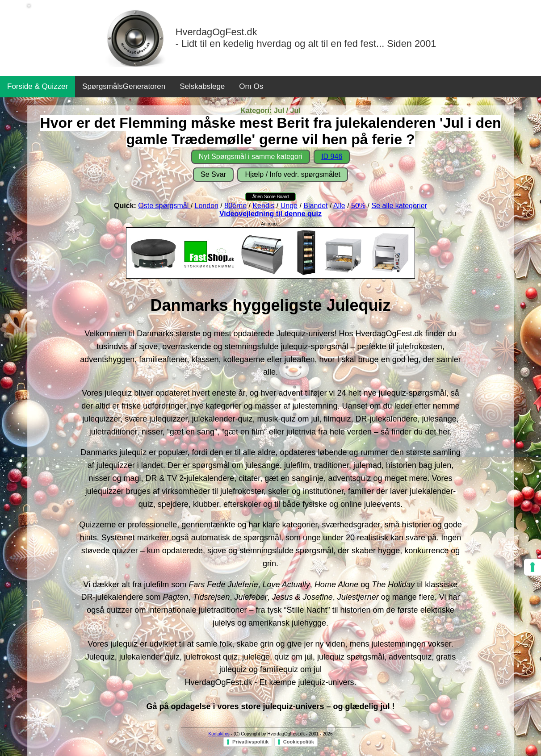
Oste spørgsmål (164, 206)
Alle (339, 206)
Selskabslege (202, 86)
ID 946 (332, 157)
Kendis (263, 206)
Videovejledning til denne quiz (270, 214)
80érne (235, 206)
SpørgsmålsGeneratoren (124, 86)
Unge (289, 206)
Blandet (315, 206)
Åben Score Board (271, 197)
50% (358, 206)
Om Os (251, 86)
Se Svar (213, 174)
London (207, 206)
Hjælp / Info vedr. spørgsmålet (292, 174)
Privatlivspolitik (250, 742)
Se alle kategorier (399, 206)
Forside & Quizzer (38, 86)
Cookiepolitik (299, 742)
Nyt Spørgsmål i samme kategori (251, 157)
